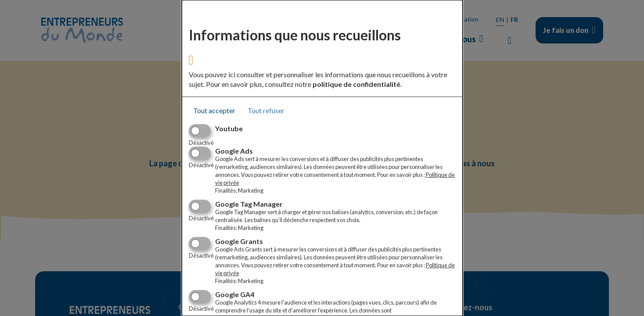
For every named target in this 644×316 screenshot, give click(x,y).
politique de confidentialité (356, 84)
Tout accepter (214, 110)
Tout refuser (266, 110)
